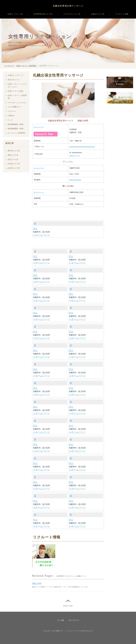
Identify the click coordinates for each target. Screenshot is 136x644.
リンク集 (60, 620)
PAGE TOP (68, 606)
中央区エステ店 (14, 164)
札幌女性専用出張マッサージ (68, 6)
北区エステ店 (13, 159)
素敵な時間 (37, 583)
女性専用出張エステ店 (43, 14)
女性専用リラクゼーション (40, 37)
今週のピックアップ (15, 75)
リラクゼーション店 (72, 14)
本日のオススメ (14, 80)
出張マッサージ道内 (15, 91)
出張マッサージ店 (15, 14)
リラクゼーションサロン (17, 103)
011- (35, 229)
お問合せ (11, 116)
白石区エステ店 (14, 168)
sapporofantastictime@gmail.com (82, 147)
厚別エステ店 (13, 155)
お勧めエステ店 (98, 14)
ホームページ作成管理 (16, 133)
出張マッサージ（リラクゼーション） (17, 85)
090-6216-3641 (75, 180)
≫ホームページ (41, 235)
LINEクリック (75, 156)
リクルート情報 (122, 14)
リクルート (12, 111)
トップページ (9, 66)
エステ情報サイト (15, 107)
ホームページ (39, 127)
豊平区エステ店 (14, 151)
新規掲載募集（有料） (16, 129)
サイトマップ (74, 620)
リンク (10, 120)
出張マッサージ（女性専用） (27, 66)
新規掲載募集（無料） (16, 124)
